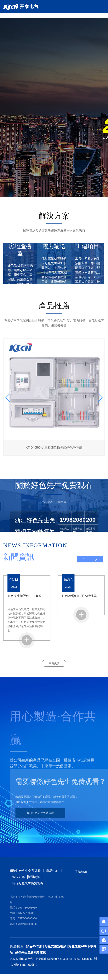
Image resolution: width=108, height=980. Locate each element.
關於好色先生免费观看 (25, 871)
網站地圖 (6, 977)
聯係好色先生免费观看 (40, 816)
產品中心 (52, 871)
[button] (83, 559)
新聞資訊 (34, 877)
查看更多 (54, 663)
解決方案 (19, 877)
